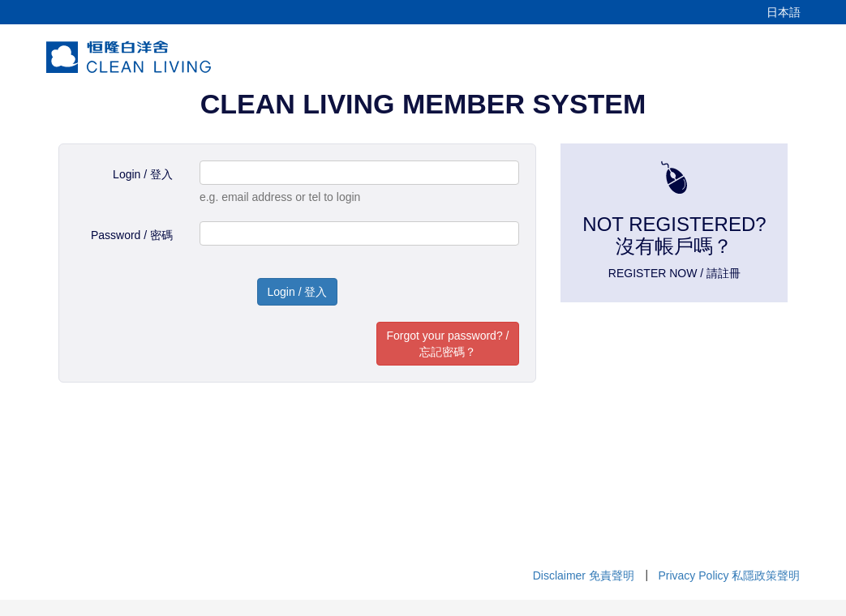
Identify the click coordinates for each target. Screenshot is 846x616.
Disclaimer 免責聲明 (584, 575)
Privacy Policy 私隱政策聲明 (729, 575)
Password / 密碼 (132, 235)
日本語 (784, 12)
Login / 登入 (143, 174)
